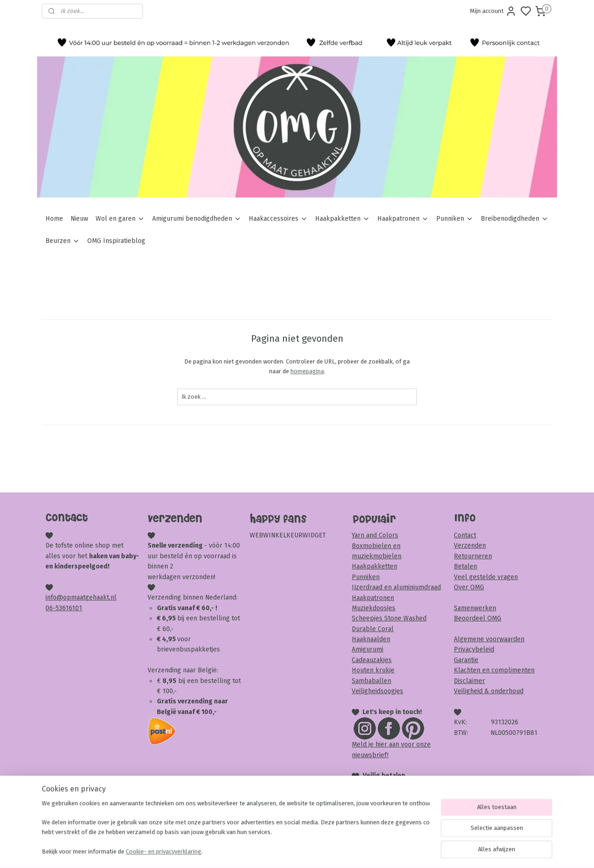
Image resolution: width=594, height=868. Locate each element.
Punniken (455, 219)
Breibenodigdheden (515, 219)
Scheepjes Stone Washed (389, 618)
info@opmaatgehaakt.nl (81, 597)
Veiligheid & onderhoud (489, 691)
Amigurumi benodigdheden (197, 219)
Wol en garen (120, 219)
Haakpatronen (403, 219)
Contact (465, 535)
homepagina (307, 371)
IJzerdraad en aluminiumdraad (396, 587)
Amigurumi (368, 649)
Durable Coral (373, 629)
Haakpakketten (342, 219)
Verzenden (470, 546)
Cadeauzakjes (372, 660)
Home (54, 219)
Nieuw (79, 219)
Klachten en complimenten (494, 670)
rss (350, 851)
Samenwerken (475, 608)
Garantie (466, 660)
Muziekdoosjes (374, 608)
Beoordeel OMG (478, 618)
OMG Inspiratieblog (116, 241)
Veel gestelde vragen (486, 577)
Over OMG (469, 587)
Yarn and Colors (375, 535)
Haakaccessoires (278, 219)
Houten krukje (373, 670)
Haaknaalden (371, 639)
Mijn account (493, 11)
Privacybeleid (474, 649)
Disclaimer (469, 681)
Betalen (465, 566)
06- (51, 608)
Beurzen (63, 241)
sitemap (333, 851)
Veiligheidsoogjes (378, 691)
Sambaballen (371, 681)
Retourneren (473, 556)
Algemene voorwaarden (489, 639)
